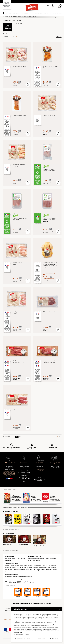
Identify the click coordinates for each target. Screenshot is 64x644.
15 (17, 437)
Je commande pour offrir (34, 560)
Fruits (15, 569)
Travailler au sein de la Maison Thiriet (55, 467)
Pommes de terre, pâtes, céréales (47, 567)
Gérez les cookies (10, 609)
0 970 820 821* (40, 468)
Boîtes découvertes (16, 571)
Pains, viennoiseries (40, 569)
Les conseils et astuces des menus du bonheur (22, 576)
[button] (53, 6)
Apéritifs (17, 566)
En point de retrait (21, 558)
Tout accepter (54, 639)
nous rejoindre (55, 463)
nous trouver (24, 463)
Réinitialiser (59, 37)
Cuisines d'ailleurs (51, 566)
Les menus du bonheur (20, 13)
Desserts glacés (25, 569)
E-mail (40, 477)
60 (20, 437)
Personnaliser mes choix (22, 639)
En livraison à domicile (10, 558)
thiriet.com (10, 607)
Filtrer (14, 37)
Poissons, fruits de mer (18, 567)
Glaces (18, 569)
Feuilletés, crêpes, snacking (35, 566)
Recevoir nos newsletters (24, 508)
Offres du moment (9, 566)
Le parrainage (8, 560)
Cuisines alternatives (51, 569)
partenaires (50, 614)
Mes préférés (48, 13)
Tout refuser (41, 639)
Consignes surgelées (39, 558)
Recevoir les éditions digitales (10, 508)
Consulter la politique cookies (21, 634)
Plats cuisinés (8, 567)
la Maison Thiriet (9, 463)
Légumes (35, 567)
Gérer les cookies (54, 628)
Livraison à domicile (50, 558)
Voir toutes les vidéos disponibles (10, 551)
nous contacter (40, 463)
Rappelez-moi (40, 475)
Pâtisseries (32, 569)
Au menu (7, 576)
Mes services (39, 13)
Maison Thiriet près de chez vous (24, 467)
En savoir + (32, 582)
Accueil (4, 20)
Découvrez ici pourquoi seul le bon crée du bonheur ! (9, 468)
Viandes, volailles (11, 20)
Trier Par (5, 37)
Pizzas (44, 566)
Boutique (24, 571)
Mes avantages (57, 13)
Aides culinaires (8, 569)
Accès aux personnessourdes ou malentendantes (40, 481)
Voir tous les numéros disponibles (11, 529)
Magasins (31, 558)
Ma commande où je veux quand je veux (24, 472)
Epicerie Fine (8, 571)
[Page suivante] (61, 437)
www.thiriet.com (40, 614)
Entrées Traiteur (24, 566)
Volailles (19, 20)
